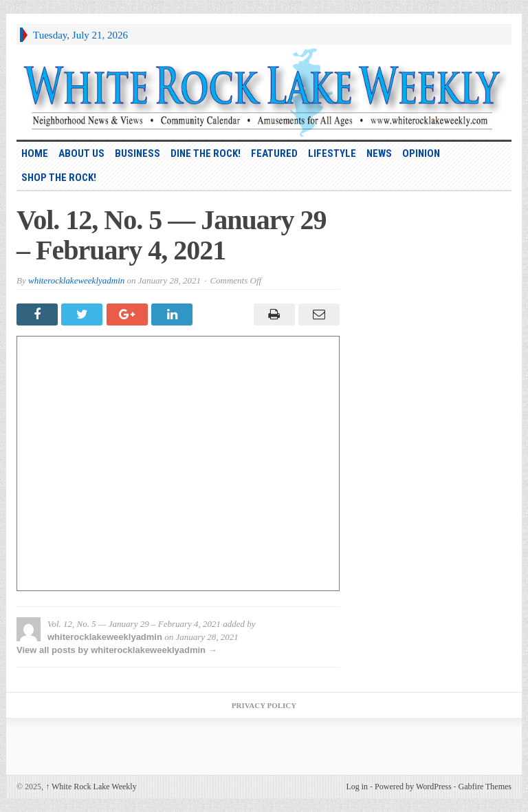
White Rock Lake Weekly (91, 787)
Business (137, 153)
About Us (81, 153)
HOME (35, 153)
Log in (357, 787)
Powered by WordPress (413, 787)
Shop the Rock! (59, 178)
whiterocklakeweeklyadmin (76, 280)
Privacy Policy (264, 705)
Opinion (421, 153)
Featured (274, 153)
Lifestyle (332, 153)
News (379, 153)
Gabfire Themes (485, 787)
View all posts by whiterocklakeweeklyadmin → (117, 650)
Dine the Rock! (206, 153)
